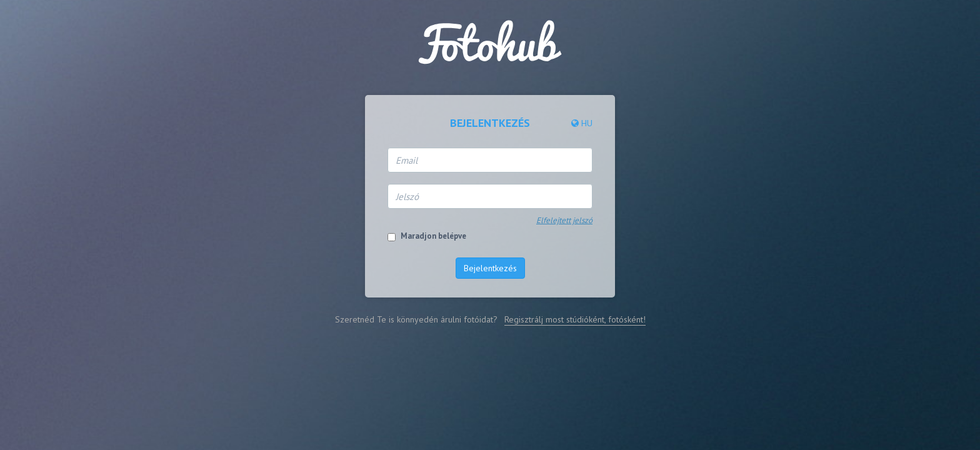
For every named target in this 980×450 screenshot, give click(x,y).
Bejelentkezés (490, 268)
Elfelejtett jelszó (564, 220)
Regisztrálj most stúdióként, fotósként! (575, 319)
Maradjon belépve (433, 236)
